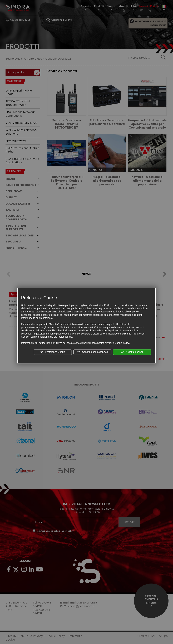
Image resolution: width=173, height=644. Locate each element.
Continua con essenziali (92, 352)
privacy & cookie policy (117, 343)
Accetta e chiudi (132, 352)
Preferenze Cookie (53, 352)
